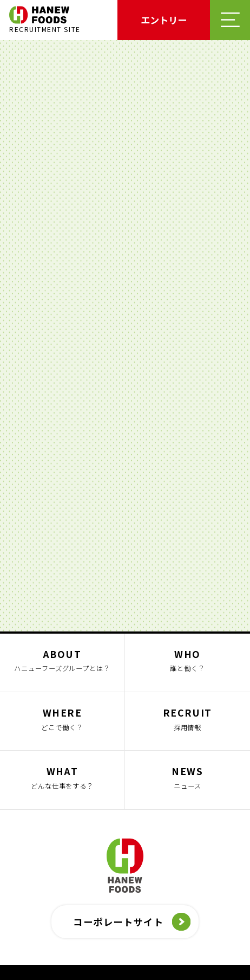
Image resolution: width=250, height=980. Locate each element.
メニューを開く (230, 20)
